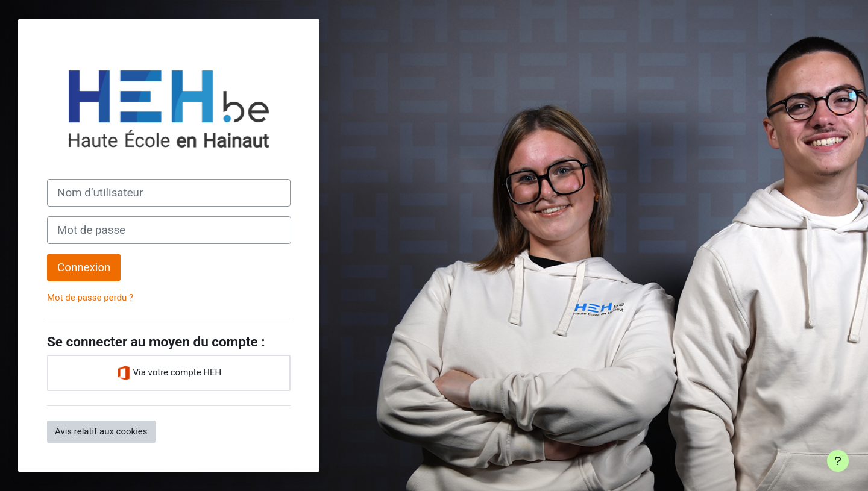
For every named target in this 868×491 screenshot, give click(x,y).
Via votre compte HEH (169, 373)
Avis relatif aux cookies (101, 431)
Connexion (84, 267)
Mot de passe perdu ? (90, 298)
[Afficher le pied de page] (838, 461)
